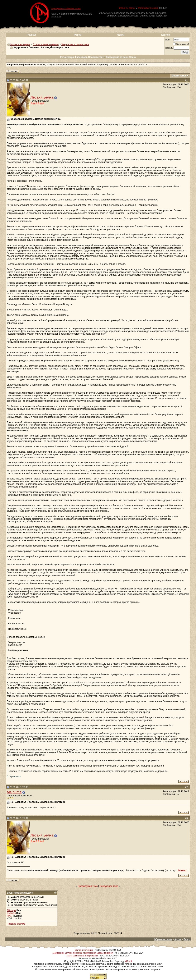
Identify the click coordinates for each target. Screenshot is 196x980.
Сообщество (97, 57)
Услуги (120, 35)
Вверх (187, 939)
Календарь (81, 57)
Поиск (132, 57)
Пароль (169, 48)
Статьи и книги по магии (46, 44)
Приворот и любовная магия (66, 8)
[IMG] (10, 916)
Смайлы (11, 913)
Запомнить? (181, 44)
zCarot (128, 961)
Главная (31, 35)
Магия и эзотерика (20, 44)
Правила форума (16, 924)
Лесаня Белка (42, 97)
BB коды (11, 910)
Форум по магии (127, 8)
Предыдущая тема (88, 886)
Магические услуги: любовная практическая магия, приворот (83, 953)
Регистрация (67, 57)
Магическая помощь (148, 8)
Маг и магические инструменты (82, 956)
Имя (167, 40)
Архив (178, 939)
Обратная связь (163, 939)
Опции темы (179, 76)
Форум (78, 35)
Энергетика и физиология (75, 44)
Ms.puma (14, 792)
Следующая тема (109, 886)
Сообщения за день (117, 57)
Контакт (166, 35)
